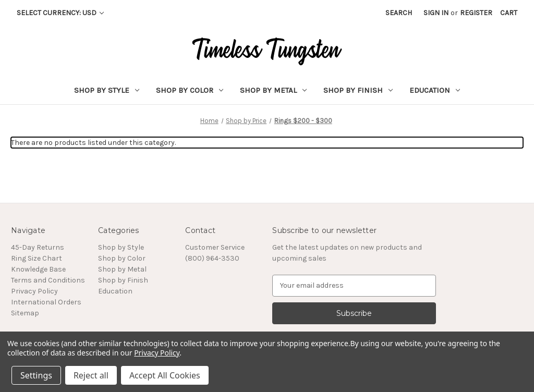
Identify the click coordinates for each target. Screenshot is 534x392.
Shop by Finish (358, 90)
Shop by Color (190, 90)
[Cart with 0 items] (509, 13)
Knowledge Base (38, 269)
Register (476, 13)
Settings (36, 375)
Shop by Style (107, 90)
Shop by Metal (273, 90)
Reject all (91, 375)
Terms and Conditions (48, 280)
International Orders (46, 302)
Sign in (436, 13)
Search (399, 13)
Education (435, 90)
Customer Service (215, 247)
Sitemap (25, 313)
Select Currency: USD (60, 13)
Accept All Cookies (165, 375)
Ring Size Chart (37, 258)
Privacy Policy (34, 291)
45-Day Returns (38, 247)
